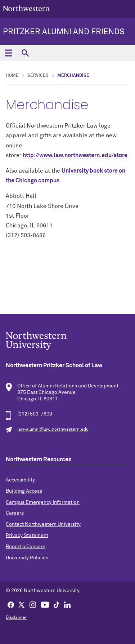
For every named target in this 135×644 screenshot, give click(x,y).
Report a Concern (26, 547)
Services (38, 76)
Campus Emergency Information (43, 502)
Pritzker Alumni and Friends (64, 32)
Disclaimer (16, 618)
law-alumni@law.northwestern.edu (53, 430)
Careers (15, 513)
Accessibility (20, 480)
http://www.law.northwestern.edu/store (75, 155)
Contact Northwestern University (43, 524)
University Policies (27, 558)
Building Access (24, 491)
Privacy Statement (27, 536)
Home (12, 76)
